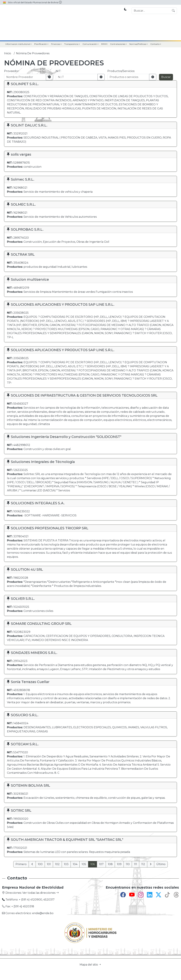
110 (128, 864)
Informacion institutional (18, 44)
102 (57, 864)
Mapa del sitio (90, 965)
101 (49, 864)
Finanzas (56, 44)
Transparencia (71, 44)
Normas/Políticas (138, 44)
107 (101, 864)
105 (84, 864)
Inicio (8, 53)
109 (119, 864)
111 (135, 864)
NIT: (58, 71)
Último (161, 864)
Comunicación (90, 44)
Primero (21, 864)
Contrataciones (118, 44)
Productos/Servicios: (121, 71)
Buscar (166, 77)
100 (40, 864)
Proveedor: (12, 71)
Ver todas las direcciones (41, 893)
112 (143, 864)
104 (75, 864)
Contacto (155, 44)
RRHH (104, 44)
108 (110, 864)
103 (66, 864)
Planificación (41, 44)
